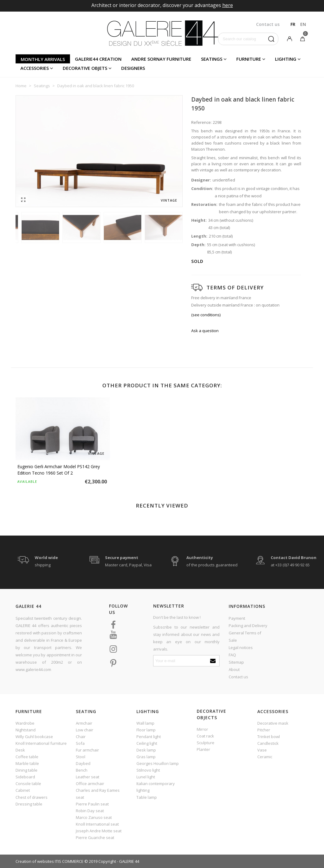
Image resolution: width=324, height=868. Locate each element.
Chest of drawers (32, 797)
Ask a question (205, 331)
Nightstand (26, 730)
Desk (20, 750)
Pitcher (264, 730)
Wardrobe (25, 723)
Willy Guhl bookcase (34, 737)
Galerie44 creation (98, 59)
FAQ (232, 655)
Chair (81, 737)
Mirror (202, 729)
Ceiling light (147, 743)
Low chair (85, 730)
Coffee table (27, 757)
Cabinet (23, 790)
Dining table (26, 770)
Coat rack (205, 736)
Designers (133, 68)
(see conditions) (206, 315)
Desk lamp (146, 750)
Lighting (286, 59)
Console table (28, 784)
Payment (237, 618)
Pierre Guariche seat (95, 838)
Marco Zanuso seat (94, 817)
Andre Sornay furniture (161, 59)
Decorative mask (273, 723)
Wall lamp (145, 723)
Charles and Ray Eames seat (98, 794)
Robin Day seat (90, 811)
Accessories (35, 68)
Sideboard (25, 777)
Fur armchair (87, 750)
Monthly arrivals (43, 59)
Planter (203, 749)
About (234, 669)
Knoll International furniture (41, 743)
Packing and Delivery (248, 626)
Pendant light (149, 737)
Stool (81, 757)
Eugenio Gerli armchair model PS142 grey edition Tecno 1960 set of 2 (59, 470)
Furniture (249, 59)
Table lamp (147, 797)
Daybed (83, 763)
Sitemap (236, 662)
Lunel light (146, 777)
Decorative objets (85, 68)
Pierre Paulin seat (92, 804)
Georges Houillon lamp (158, 763)
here (228, 5)
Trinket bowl (269, 737)
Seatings (212, 59)
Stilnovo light (148, 770)
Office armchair (90, 784)
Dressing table (29, 804)
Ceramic (265, 757)
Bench (82, 770)
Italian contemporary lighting (156, 787)
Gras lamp (146, 757)
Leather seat (88, 777)
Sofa (80, 743)
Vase (262, 750)
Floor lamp (146, 730)
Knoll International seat (97, 824)
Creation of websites (35, 861)
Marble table (27, 763)
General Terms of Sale (245, 637)
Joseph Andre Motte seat (99, 831)
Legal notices (241, 647)
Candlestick (268, 743)
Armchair (84, 723)
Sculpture (206, 743)
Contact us (238, 677)
